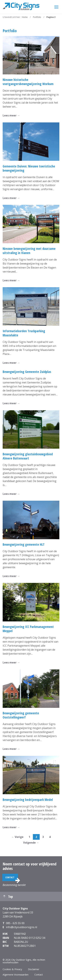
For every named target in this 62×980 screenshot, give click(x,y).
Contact (10, 877)
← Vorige (17, 837)
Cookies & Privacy (12, 969)
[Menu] (56, 7)
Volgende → (31, 843)
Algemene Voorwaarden (16, 975)
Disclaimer (34, 969)
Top (8, 897)
